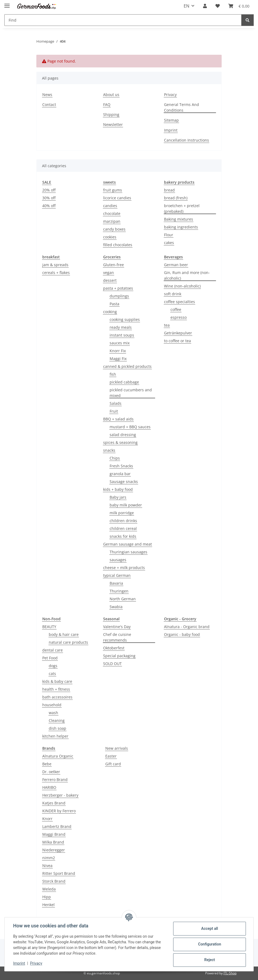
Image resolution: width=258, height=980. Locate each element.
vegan (109, 273)
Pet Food (50, 658)
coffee (176, 309)
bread (169, 190)
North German (123, 599)
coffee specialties (179, 302)
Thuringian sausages (128, 552)
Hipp (47, 897)
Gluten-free (114, 265)
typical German (117, 575)
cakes (169, 243)
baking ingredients (181, 227)
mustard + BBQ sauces (130, 427)
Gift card (113, 764)
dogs (53, 666)
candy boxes (114, 229)
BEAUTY (49, 627)
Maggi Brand (54, 834)
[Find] (247, 20)
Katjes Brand (54, 803)
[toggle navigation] (7, 3)
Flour (169, 235)
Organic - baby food (182, 634)
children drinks (123, 521)
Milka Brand (53, 842)
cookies (110, 237)
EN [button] (186, 6)
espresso (179, 317)
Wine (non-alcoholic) (182, 286)
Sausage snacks (124, 482)
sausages (118, 560)
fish (113, 374)
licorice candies (117, 198)
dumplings (119, 296)
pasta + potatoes (118, 288)
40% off (49, 206)
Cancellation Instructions (186, 140)
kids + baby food (118, 489)
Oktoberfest (114, 648)
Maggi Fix (118, 359)
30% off (49, 198)
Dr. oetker (51, 772)
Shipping (111, 114)
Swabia (116, 607)
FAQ (107, 104)
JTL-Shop (230, 973)
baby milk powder (126, 505)
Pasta (114, 304)
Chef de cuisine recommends (117, 637)
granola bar (120, 474)
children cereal (123, 528)
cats (52, 674)
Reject (210, 960)
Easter (111, 756)
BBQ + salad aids (118, 419)
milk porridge (122, 513)
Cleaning (57, 720)
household (52, 705)
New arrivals (117, 748)
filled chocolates (118, 245)
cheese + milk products (124, 568)
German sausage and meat (128, 544)
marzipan (112, 221)
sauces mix (120, 343)
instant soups (122, 335)
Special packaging (119, 656)
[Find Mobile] (123, 20)
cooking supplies (125, 319)
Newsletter (113, 124)
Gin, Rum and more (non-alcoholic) (187, 275)
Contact (49, 104)
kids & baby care (57, 681)
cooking (110, 312)
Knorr (47, 819)
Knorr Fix (118, 351)
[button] (205, 6)
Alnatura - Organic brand (187, 627)
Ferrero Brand (55, 779)
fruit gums (113, 190)
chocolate (112, 213)
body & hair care (64, 634)
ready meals (121, 327)
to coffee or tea (177, 341)
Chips (115, 458)
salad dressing (123, 435)
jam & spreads (55, 265)
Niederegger (54, 850)
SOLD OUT (112, 664)
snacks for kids (123, 536)
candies (110, 206)
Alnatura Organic (58, 756)
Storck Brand (54, 881)
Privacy (36, 963)
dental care (53, 650)
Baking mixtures (179, 219)
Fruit (114, 411)
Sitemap (171, 120)
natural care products (68, 642)
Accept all (210, 928)
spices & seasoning (120, 442)
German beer (176, 265)
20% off (49, 190)
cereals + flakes (56, 273)
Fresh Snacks (121, 466)
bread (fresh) (176, 198)
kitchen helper (55, 736)
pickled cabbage (124, 382)
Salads (116, 403)
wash (53, 713)
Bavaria (116, 583)
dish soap (57, 728)
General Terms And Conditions (182, 107)
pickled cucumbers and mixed (131, 393)
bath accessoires (57, 697)
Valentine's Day (117, 627)
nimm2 (49, 858)
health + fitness (56, 689)
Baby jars (118, 497)
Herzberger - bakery (60, 795)
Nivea (47, 866)
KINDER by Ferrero (59, 811)
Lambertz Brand (57, 826)
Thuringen (119, 591)
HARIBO (49, 787)
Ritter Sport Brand (59, 873)
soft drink (173, 294)
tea (167, 325)
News (47, 95)
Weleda (49, 889)
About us (111, 95)
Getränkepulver (178, 333)
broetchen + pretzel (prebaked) (182, 208)
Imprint (19, 963)
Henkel (48, 905)
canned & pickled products (127, 366)
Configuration (209, 944)
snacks (109, 450)
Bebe (47, 764)
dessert (110, 280)
